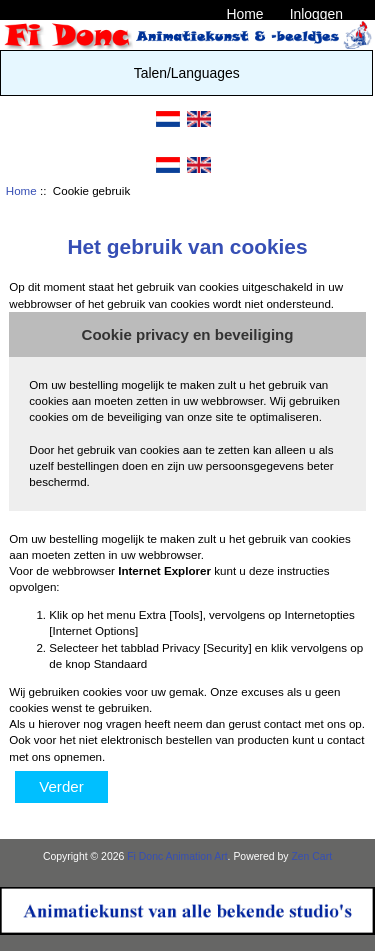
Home (244, 14)
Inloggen (316, 14)
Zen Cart (311, 856)
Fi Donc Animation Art (177, 856)
